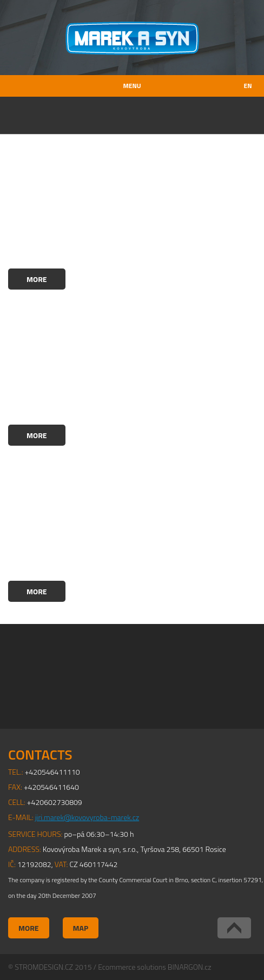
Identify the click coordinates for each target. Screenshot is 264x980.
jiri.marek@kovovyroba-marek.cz (87, 817)
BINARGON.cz (190, 967)
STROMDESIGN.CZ (44, 967)
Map (81, 928)
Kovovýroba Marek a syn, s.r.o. (132, 38)
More (37, 279)
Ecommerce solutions (132, 967)
